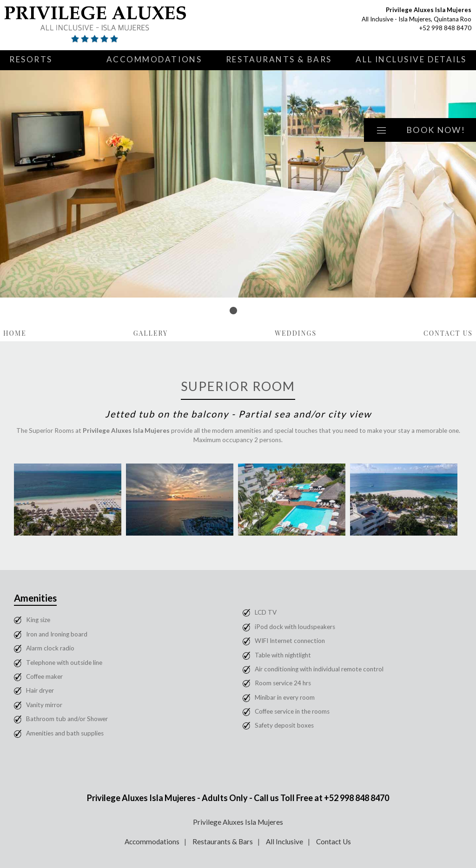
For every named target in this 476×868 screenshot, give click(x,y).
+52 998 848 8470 (445, 28)
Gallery (151, 333)
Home (15, 333)
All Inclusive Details (411, 59)
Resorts (31, 59)
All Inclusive (284, 841)
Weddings (296, 333)
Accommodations (154, 59)
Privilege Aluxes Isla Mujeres (238, 822)
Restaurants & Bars (279, 59)
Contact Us (448, 333)
